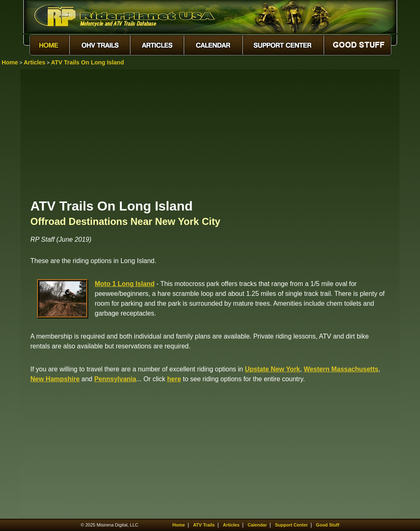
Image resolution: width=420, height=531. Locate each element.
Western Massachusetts (341, 369)
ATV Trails (204, 525)
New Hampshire (55, 379)
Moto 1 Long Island (125, 284)
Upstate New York (273, 369)
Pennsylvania (115, 379)
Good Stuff (328, 525)
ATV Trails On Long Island (87, 62)
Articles (35, 62)
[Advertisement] (210, 133)
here (174, 379)
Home (10, 62)
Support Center (292, 525)
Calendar (257, 525)
